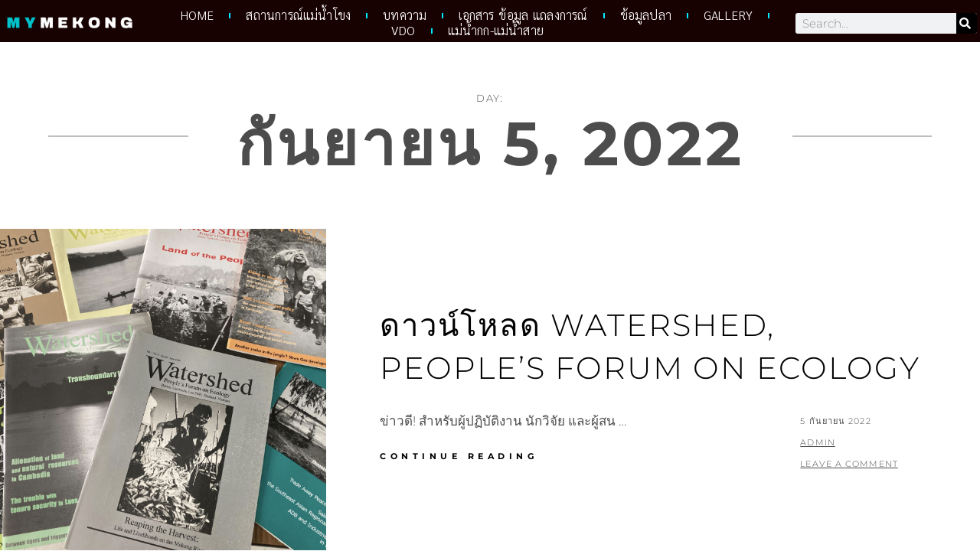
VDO (403, 31)
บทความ (405, 15)
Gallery (728, 15)
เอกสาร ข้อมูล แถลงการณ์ (523, 15)
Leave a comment (849, 464)
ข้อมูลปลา (646, 15)
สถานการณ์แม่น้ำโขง (298, 15)
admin (818, 442)
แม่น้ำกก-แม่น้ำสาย (496, 31)
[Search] (967, 23)
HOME (198, 15)
